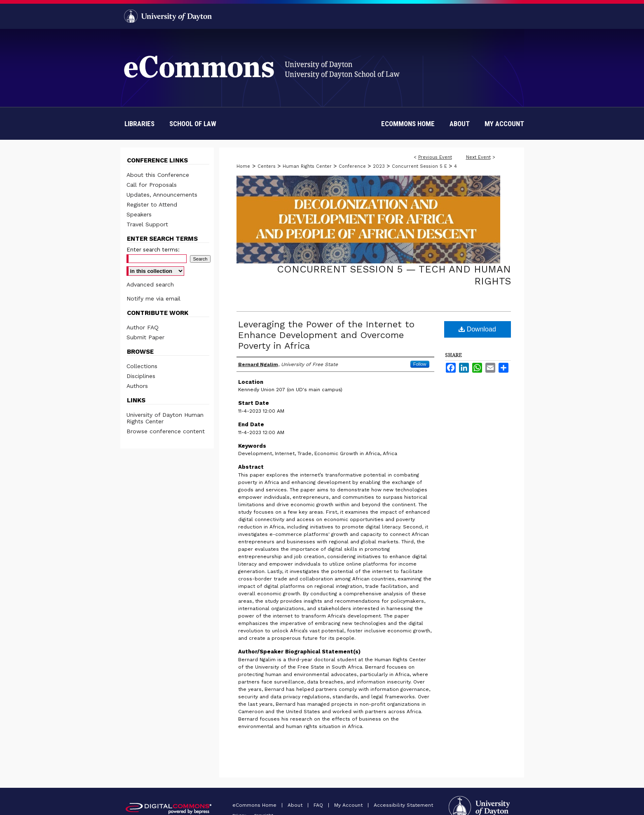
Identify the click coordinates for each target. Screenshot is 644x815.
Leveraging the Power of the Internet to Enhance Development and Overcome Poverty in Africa (326, 335)
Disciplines (141, 376)
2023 (380, 166)
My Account (349, 805)
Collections (142, 366)
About (296, 805)
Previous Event (435, 157)
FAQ (319, 805)
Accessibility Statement (403, 805)
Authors (137, 386)
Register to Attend (152, 204)
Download (477, 329)
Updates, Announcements (162, 195)
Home (243, 166)
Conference (353, 166)
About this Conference (158, 175)
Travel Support (147, 224)
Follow (420, 364)
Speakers (139, 214)
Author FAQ (143, 327)
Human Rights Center (308, 166)
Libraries (139, 124)
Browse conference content (166, 431)
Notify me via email (153, 298)
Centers (267, 166)
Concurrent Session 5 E (420, 166)
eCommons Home (255, 805)
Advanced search (150, 284)
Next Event (478, 157)
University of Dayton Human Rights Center (165, 418)
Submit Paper (145, 337)
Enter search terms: (153, 250)
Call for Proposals (152, 185)
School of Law (193, 124)
